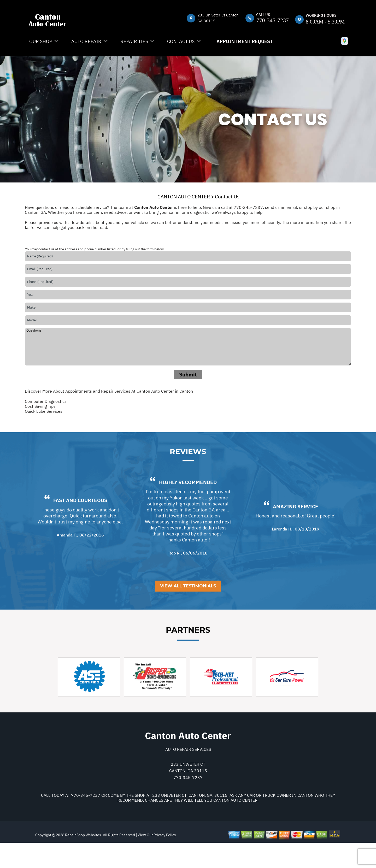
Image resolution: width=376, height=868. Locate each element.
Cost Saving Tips (40, 406)
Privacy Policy (165, 860)
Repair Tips (134, 41)
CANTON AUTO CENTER (184, 197)
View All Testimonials (188, 611)
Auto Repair (86, 41)
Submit (188, 374)
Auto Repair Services (188, 774)
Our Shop (41, 41)
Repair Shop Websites (83, 860)
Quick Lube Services (44, 411)
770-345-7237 (272, 20)
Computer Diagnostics (46, 401)
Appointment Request (245, 41)
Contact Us (181, 41)
